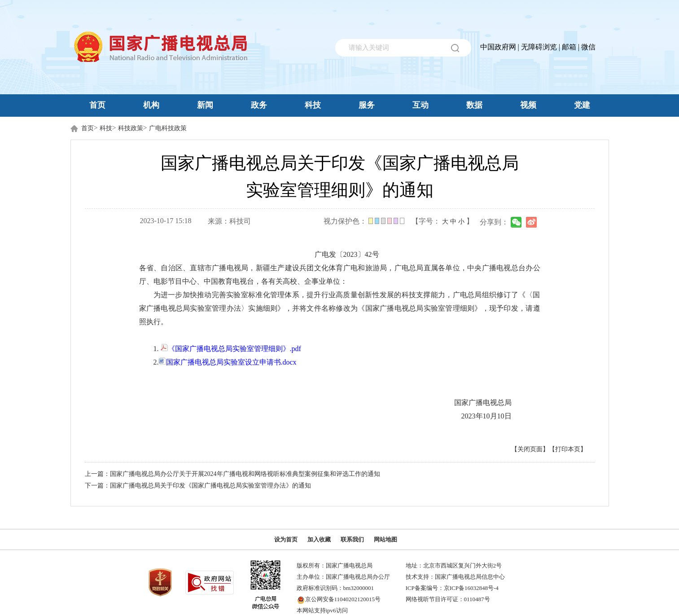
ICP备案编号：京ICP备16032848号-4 (452, 588)
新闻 (205, 105)
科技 (313, 105)
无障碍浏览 (539, 47)
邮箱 (569, 47)
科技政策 (131, 128)
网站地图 (385, 539)
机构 (151, 105)
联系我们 (352, 539)
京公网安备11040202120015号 (343, 599)
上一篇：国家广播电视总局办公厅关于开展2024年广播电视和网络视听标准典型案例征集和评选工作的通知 (232, 474)
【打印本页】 (568, 449)
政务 (259, 105)
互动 (421, 105)
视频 (528, 105)
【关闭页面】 (530, 449)
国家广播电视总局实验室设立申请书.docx (228, 362)
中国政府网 (498, 47)
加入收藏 (319, 539)
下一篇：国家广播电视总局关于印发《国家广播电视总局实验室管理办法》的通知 (198, 486)
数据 (474, 105)
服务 (367, 105)
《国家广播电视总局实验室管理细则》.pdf (231, 349)
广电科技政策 (168, 128)
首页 (97, 105)
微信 (588, 47)
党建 (582, 105)
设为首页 (286, 539)
